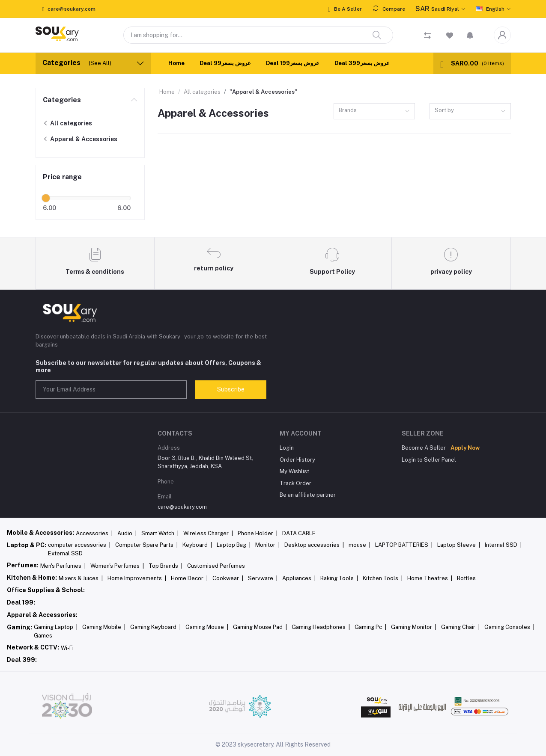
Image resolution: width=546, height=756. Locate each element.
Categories (62, 100)
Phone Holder (258, 533)
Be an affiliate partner (308, 495)
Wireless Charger (208, 533)
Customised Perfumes (216, 566)
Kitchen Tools (383, 578)
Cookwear (228, 578)
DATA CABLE (299, 533)
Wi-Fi (67, 648)
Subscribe (231, 389)
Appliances (299, 578)
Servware (263, 578)
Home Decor (189, 578)
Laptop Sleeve (459, 545)
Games (43, 636)
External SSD (65, 553)
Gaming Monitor (414, 627)
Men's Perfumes (63, 566)
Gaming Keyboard (155, 627)
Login (287, 448)
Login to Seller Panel (429, 460)
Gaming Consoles (509, 627)
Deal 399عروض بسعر (362, 63)
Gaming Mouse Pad (260, 627)
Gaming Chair (460, 627)
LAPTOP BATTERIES (404, 545)
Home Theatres (430, 578)
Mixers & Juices (81, 578)
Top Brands (166, 566)
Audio (127, 533)
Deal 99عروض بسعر (225, 63)
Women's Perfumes (117, 566)
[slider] (46, 198)
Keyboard (197, 545)
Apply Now (465, 448)
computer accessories (79, 545)
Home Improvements (137, 578)
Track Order (295, 483)
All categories (67, 123)
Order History (297, 460)
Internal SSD (503, 545)
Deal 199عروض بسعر (293, 63)
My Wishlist (294, 471)
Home (176, 63)
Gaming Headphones (321, 627)
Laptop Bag (234, 545)
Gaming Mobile (104, 627)
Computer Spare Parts (146, 545)
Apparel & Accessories (80, 139)
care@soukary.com (182, 507)
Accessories (94, 533)
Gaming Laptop (56, 627)
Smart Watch (160, 533)
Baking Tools (339, 578)
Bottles (466, 578)
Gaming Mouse (207, 627)
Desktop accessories (314, 545)
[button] (470, 35)
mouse (360, 545)
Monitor (267, 545)
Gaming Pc (370, 627)
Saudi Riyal (437, 9)
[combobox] (374, 111)
